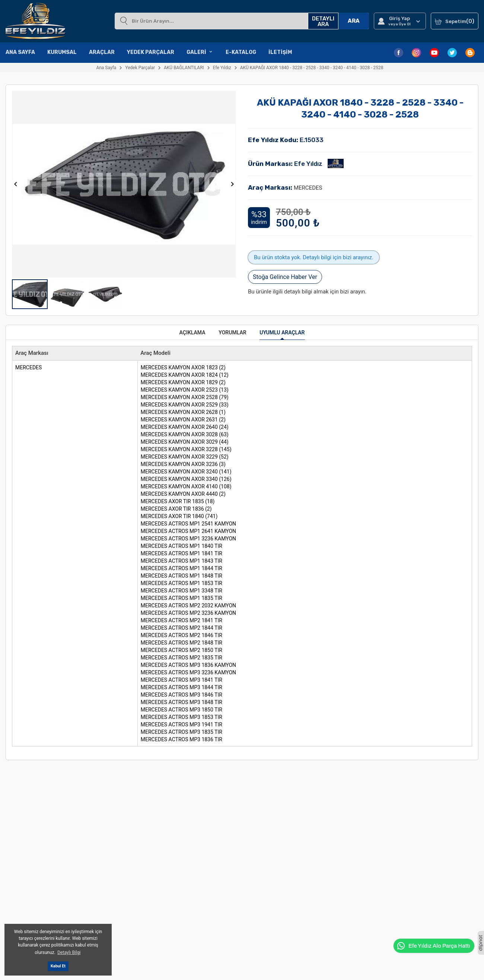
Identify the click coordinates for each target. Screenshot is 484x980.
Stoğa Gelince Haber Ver (285, 277)
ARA (354, 21)
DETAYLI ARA (323, 21)
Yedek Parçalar (151, 52)
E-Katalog (241, 52)
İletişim (280, 52)
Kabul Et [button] (58, 966)
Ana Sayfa (20, 52)
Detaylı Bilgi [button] (69, 952)
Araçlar (102, 52)
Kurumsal (62, 52)
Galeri (200, 52)
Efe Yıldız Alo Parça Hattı (433, 946)
